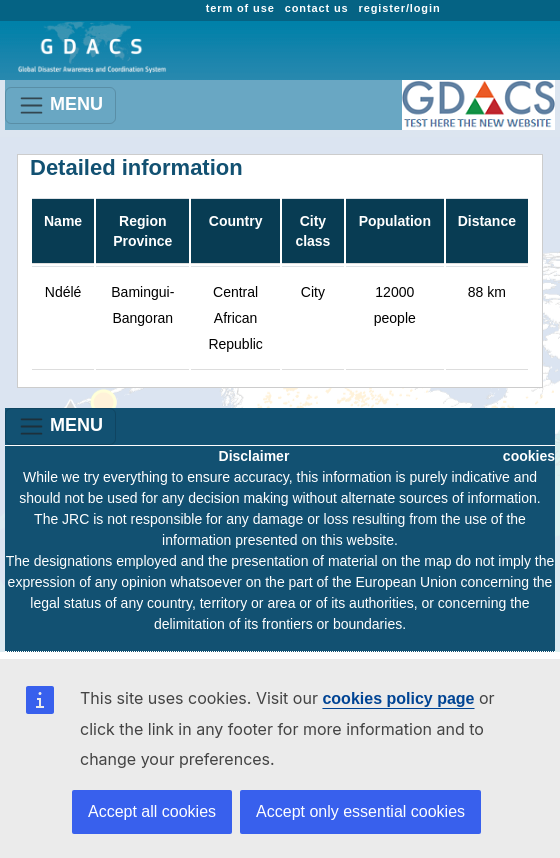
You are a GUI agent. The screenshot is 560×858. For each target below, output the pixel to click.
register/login (400, 8)
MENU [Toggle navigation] (60, 105)
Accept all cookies (152, 811)
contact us (317, 8)
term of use (240, 8)
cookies (529, 456)
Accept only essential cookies (360, 811)
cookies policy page (398, 698)
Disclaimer (254, 456)
